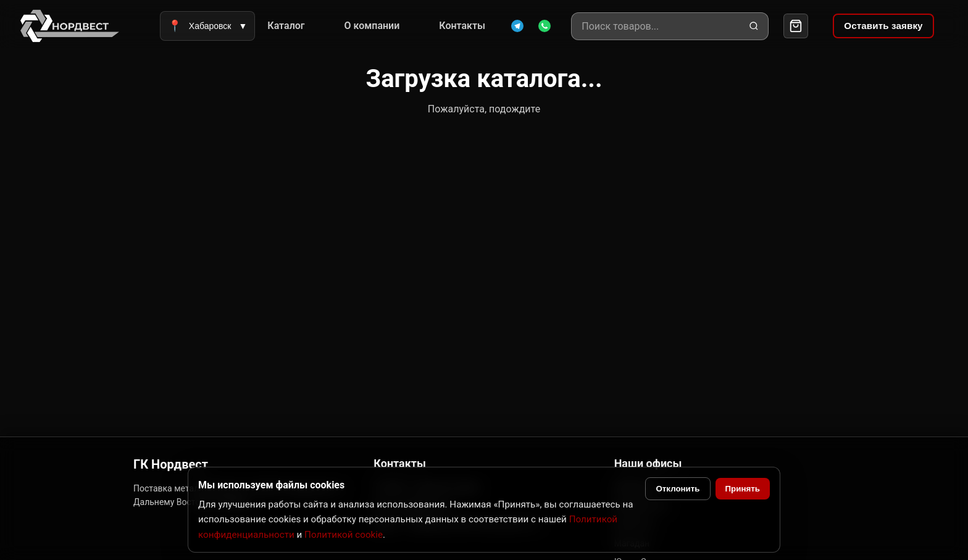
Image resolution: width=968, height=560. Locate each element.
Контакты (462, 26)
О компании (372, 26)
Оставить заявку (883, 26)
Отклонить (678, 489)
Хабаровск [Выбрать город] (207, 26)
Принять (743, 489)
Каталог (286, 26)
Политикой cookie (344, 535)
